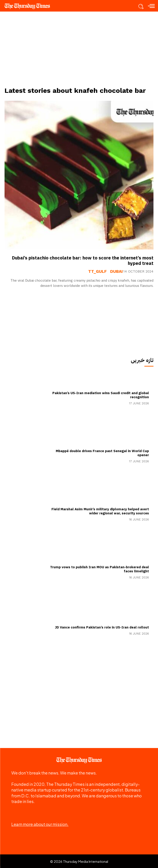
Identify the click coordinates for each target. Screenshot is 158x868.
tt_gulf (97, 271)
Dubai (116, 271)
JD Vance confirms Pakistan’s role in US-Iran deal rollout (102, 627)
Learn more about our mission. (40, 824)
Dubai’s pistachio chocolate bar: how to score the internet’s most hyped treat (83, 261)
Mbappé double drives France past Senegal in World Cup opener (102, 453)
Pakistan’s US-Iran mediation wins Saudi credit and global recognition (101, 395)
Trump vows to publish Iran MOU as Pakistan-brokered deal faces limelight (100, 569)
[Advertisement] (79, 49)
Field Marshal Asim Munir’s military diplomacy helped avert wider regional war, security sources (100, 511)
